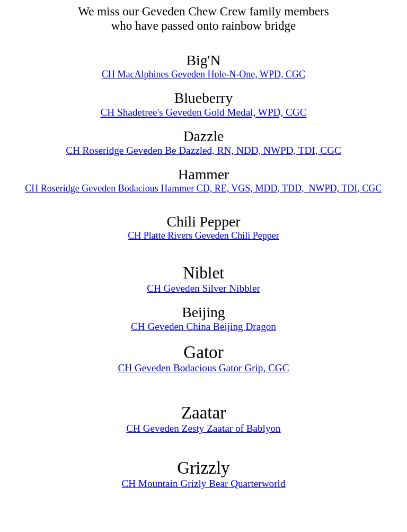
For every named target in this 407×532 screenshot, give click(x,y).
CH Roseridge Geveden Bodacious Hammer (110, 188)
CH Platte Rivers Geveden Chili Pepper (203, 236)
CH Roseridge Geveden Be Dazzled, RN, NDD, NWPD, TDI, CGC (203, 150)
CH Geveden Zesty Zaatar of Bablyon (203, 428)
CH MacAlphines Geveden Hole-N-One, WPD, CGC (203, 74)
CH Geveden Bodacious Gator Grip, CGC (204, 368)
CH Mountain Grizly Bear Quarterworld (203, 483)
